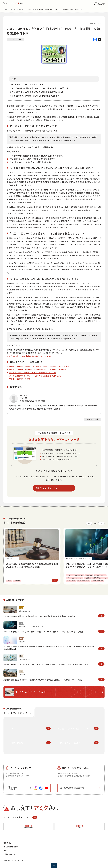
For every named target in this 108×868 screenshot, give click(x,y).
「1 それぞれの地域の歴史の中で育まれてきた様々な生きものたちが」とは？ (40, 88)
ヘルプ (6, 850)
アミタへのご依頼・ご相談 (20, 379)
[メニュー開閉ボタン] (54, 865)
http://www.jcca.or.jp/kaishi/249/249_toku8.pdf (28, 356)
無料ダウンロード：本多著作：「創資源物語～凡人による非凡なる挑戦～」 (38, 369)
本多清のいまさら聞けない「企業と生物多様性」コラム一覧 (32, 373)
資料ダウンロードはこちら (46, 488)
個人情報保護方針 (11, 847)
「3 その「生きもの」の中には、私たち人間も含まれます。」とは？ (34, 96)
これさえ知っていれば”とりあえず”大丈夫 (26, 84)
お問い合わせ (9, 854)
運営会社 (7, 843)
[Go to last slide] (89, 523)
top (5, 10)
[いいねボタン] (15, 39)
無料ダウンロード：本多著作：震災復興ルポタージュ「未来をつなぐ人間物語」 (40, 366)
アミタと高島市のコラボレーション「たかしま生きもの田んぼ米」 (35, 376)
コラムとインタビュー (17, 10)
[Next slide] (101, 523)
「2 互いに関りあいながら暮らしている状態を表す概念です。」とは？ (37, 92)
